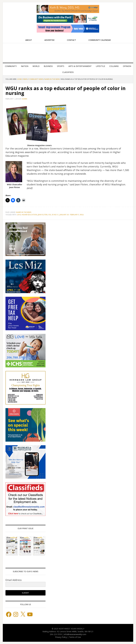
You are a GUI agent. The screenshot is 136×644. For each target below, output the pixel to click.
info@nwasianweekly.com (75, 634)
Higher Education (29, 215)
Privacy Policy (61, 637)
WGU (82, 215)
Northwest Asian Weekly (68, 52)
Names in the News (24, 212)
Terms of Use (75, 637)
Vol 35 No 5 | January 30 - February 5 (64, 215)
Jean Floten (43, 215)
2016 (19, 215)
